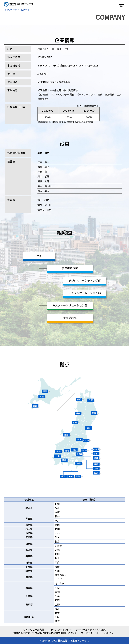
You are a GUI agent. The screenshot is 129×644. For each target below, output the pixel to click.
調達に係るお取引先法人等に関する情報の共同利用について (45, 633)
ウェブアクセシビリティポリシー (98, 633)
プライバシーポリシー (60, 630)
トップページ (11, 9)
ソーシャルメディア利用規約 (91, 630)
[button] (122, 4)
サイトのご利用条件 (34, 630)
